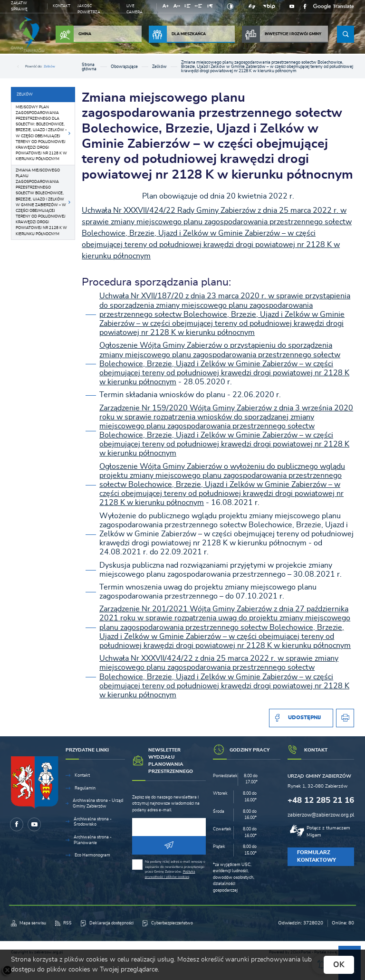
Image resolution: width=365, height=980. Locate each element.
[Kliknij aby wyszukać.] (346, 34)
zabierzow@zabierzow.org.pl (321, 815)
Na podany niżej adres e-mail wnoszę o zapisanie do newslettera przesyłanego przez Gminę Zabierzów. (175, 869)
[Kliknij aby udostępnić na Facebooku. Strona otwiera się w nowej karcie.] (301, 718)
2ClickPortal (301, 952)
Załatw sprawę (19, 6)
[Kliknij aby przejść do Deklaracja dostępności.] (107, 923)
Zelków (49, 66)
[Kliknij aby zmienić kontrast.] (231, 6)
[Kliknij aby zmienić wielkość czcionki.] (166, 7)
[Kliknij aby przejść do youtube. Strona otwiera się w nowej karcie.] (292, 6)
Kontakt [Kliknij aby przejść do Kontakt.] (82, 775)
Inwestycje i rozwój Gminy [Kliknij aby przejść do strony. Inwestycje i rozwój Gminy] (282, 34)
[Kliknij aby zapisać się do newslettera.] (169, 845)
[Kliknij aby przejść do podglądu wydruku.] (345, 718)
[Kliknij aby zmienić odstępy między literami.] (177, 7)
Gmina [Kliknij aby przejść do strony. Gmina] (73, 34)
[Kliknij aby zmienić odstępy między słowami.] (199, 7)
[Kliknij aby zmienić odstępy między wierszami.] (187, 7)
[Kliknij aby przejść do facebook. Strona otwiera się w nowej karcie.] (305, 6)
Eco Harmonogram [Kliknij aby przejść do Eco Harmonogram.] (92, 855)
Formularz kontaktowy (317, 856)
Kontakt (62, 6)
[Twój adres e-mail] (169, 827)
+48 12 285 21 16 (321, 800)
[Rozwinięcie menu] (95, 753)
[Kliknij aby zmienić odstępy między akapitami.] (210, 7)
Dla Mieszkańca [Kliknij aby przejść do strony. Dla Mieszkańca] (177, 34)
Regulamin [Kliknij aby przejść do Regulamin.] (85, 788)
